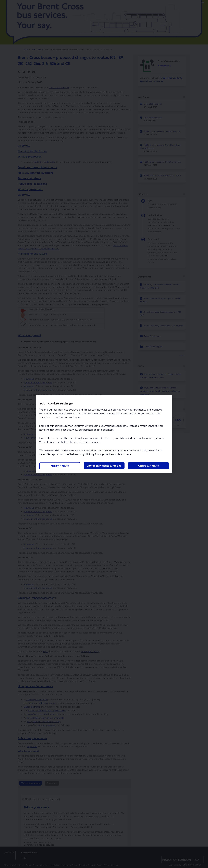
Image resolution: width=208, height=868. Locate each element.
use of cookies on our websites (87, 438)
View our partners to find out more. (93, 430)
